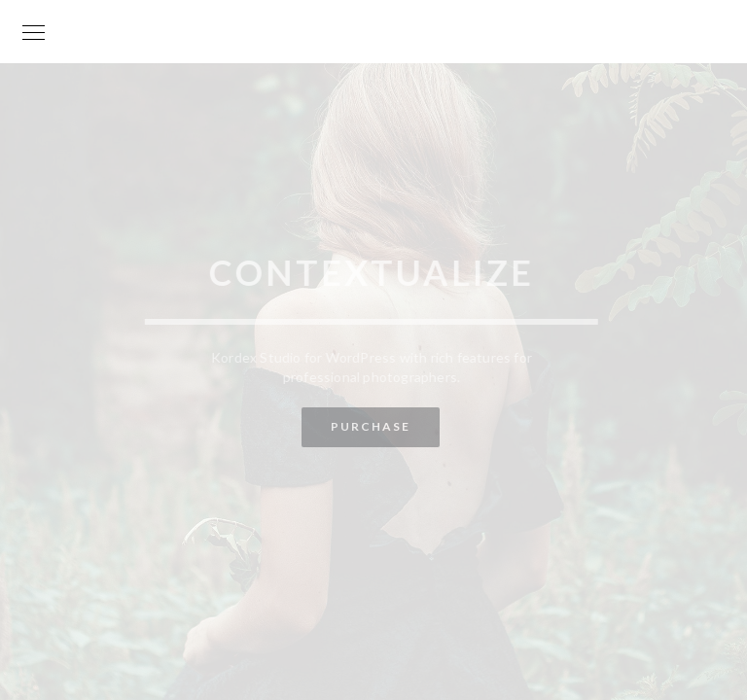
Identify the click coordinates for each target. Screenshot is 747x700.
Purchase (370, 426)
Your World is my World (373, 13)
